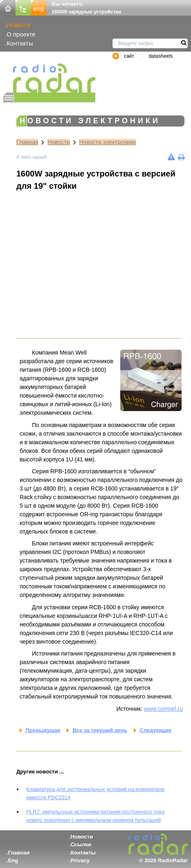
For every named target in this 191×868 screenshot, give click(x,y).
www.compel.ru (163, 709)
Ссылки (81, 844)
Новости (18, 25)
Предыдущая (43, 730)
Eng (13, 860)
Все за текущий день (100, 730)
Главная (27, 142)
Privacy (80, 860)
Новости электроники (108, 142)
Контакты (20, 43)
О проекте (21, 34)
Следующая (155, 730)
